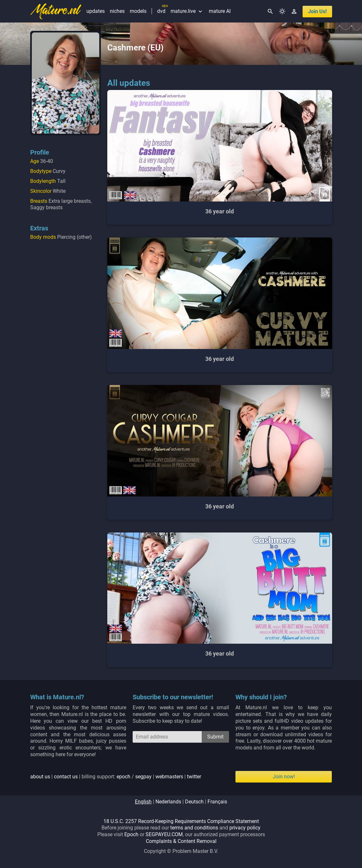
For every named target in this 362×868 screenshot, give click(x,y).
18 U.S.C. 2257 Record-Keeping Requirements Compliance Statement (181, 821)
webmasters (169, 777)
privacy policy (245, 828)
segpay (143, 777)
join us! (317, 11)
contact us (66, 777)
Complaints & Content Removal (181, 841)
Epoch (131, 834)
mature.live (187, 11)
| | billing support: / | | (116, 777)
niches (117, 11)
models (138, 11)
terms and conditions (194, 828)
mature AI (220, 11)
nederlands (168, 802)
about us (40, 777)
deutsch (194, 802)
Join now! (284, 777)
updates (96, 11)
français (217, 802)
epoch (124, 777)
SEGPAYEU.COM (164, 834)
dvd (161, 11)
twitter (194, 777)
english (143, 802)
